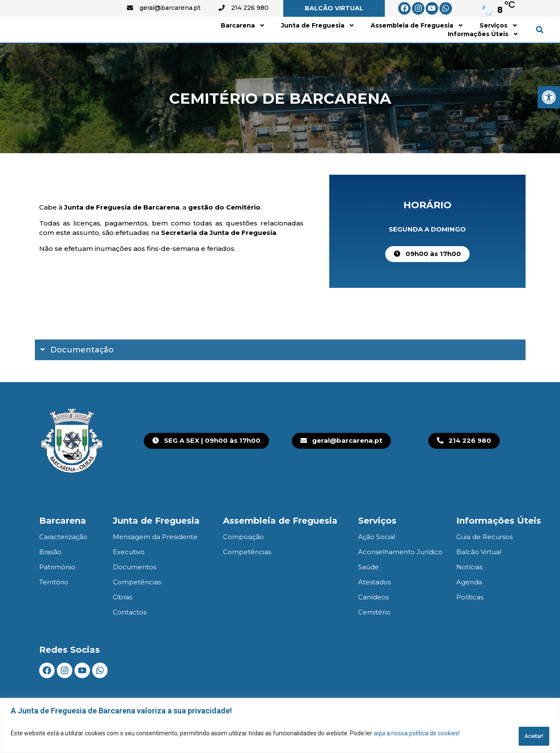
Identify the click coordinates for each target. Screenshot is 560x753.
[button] (540, 40)
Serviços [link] (499, 36)
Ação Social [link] (377, 558)
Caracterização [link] (63, 558)
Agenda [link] (469, 603)
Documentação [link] (82, 371)
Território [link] (54, 603)
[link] (549, 97)
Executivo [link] (129, 573)
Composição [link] (243, 558)
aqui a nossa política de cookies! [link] (417, 736)
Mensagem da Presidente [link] (155, 558)
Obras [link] (122, 618)
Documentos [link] (135, 588)
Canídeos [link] (373, 618)
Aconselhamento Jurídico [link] (400, 573)
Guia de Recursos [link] (484, 558)
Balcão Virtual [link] (479, 573)
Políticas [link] (470, 618)
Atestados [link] (374, 603)
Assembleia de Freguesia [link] (417, 36)
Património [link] (57, 588)
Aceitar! (526, 736)
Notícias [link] (469, 588)
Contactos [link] (130, 633)
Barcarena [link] (243, 36)
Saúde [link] (368, 588)
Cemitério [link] (374, 633)
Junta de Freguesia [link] (318, 36)
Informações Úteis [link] (483, 44)
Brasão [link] (50, 573)
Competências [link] (137, 603)
